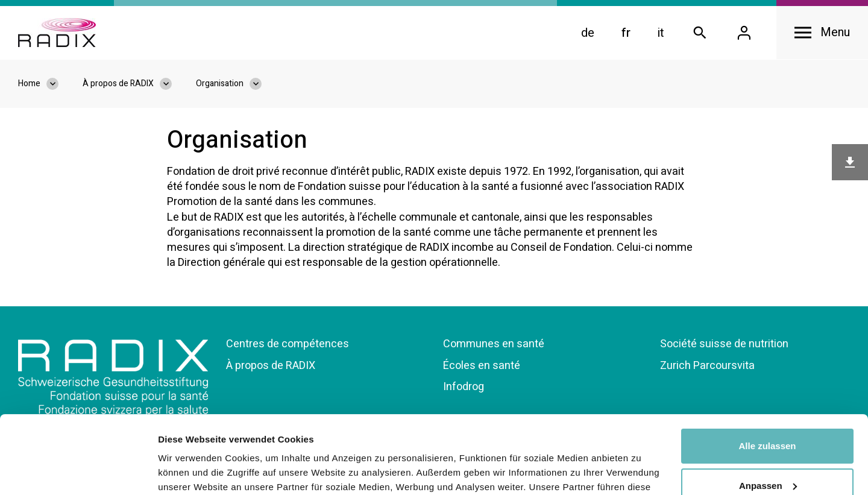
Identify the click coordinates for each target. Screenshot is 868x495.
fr (626, 33)
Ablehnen (767, 447)
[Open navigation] (822, 33)
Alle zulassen (767, 368)
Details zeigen (188, 471)
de (588, 33)
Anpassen (768, 407)
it (661, 33)
